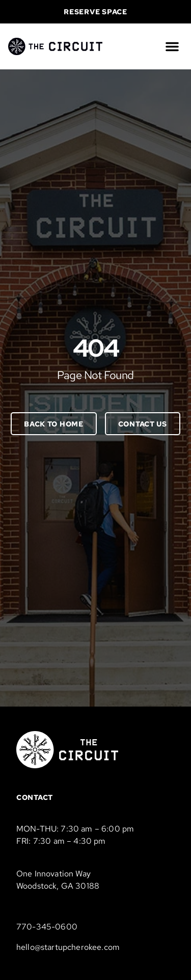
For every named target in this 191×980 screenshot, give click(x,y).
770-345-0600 (47, 927)
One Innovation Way (53, 874)
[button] (172, 46)
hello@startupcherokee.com (68, 947)
